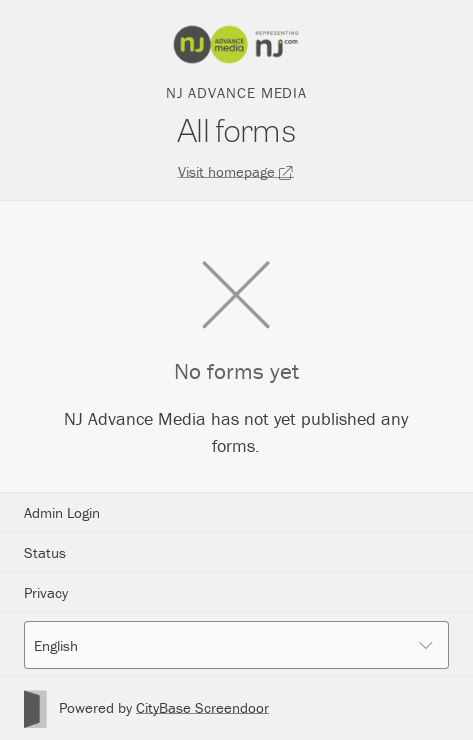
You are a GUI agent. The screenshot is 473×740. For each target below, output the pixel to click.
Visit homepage (236, 171)
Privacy (46, 592)
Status (45, 552)
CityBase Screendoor (202, 707)
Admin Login (62, 512)
